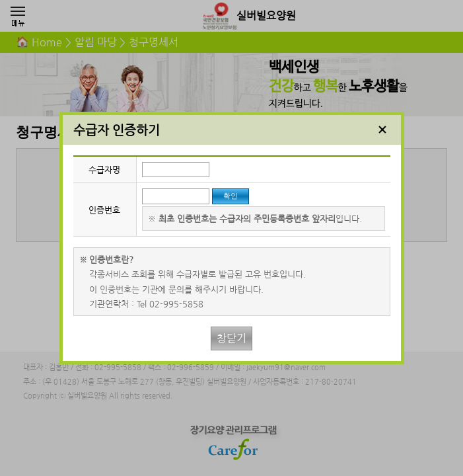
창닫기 (231, 338)
